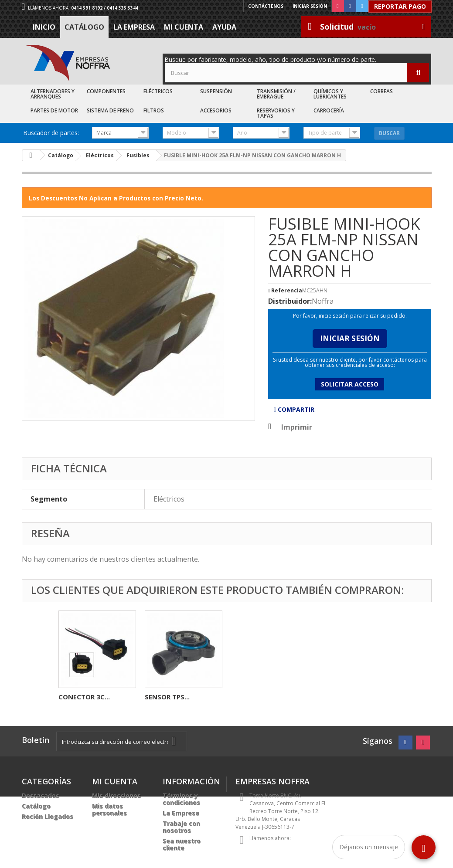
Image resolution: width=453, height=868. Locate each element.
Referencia (287, 291)
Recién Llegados (48, 816)
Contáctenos (266, 6)
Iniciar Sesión (350, 338)
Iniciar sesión (310, 6)
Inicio (44, 27)
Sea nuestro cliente (182, 844)
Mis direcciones (116, 795)
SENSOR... (160, 697)
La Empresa (134, 27)
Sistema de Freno (110, 110)
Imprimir (297, 427)
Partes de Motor (54, 110)
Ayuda (224, 27)
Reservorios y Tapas (276, 113)
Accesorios (216, 110)
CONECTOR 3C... (257, 697)
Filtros (154, 110)
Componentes (106, 91)
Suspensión (216, 91)
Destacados (41, 795)
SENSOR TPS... (340, 697)
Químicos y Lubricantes (330, 94)
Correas (381, 91)
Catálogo (84, 27)
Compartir (294, 409)
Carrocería (329, 110)
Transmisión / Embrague (276, 94)
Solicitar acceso (350, 384)
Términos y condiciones (181, 799)
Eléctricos (158, 91)
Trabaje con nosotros (181, 827)
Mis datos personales (109, 809)
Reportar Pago (400, 6)
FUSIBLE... (74, 697)
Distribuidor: (290, 301)
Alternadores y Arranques (53, 94)
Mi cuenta (184, 27)
